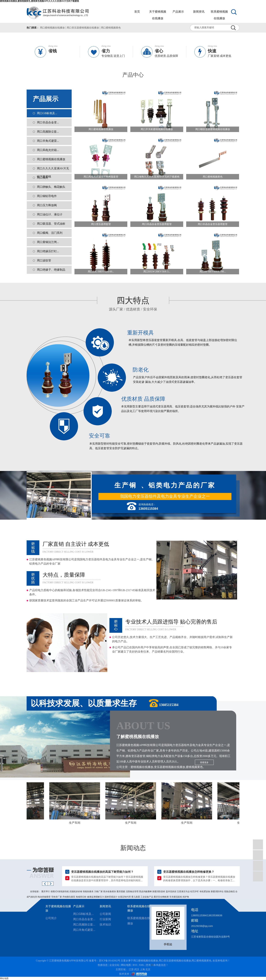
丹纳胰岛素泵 (69, 897)
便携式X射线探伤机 (60, 892)
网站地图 (126, 965)
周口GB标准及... (47, 113)
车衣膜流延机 (176, 897)
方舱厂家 (99, 892)
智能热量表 (88, 892)
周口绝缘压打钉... (48, 251)
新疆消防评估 (217, 892)
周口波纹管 (44, 260)
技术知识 (105, 925)
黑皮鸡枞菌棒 (146, 892)
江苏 (131, 969)
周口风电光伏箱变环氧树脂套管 (101, 177)
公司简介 (51, 918)
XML (142, 965)
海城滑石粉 (81, 897)
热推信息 (103, 965)
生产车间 (76, 823)
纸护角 (186, 897)
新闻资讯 (199, 12)
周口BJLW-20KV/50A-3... (157, 272)
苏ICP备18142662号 (110, 961)
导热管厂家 (57, 897)
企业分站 (114, 965)
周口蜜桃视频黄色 (111, 28)
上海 (142, 969)
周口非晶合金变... (48, 122)
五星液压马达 (184, 892)
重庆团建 (121, 892)
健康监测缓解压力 (96, 897)
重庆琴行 (46, 892)
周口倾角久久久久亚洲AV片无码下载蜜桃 (157, 177)
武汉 (137, 969)
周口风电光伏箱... (48, 150)
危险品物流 (230, 892)
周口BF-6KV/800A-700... (213, 272)
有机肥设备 (205, 892)
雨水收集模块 (110, 892)
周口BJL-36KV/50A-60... (101, 272)
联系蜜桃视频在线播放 (219, 13)
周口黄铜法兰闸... (48, 242)
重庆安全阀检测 (161, 897)
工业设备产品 (147, 897)
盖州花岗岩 (171, 892)
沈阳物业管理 (132, 892)
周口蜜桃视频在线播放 (52, 28)
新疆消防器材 (159, 892)
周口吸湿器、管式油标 (51, 224)
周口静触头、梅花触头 (51, 187)
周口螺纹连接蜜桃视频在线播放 (213, 129)
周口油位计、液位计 (50, 214)
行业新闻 (105, 919)
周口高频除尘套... (48, 132)
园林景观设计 (111, 897)
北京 (148, 969)
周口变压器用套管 (101, 224)
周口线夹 (43, 178)
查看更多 (204, 762)
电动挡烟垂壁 (44, 897)
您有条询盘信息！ (157, 965)
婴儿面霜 (136, 897)
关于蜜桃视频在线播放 (158, 13)
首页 (137, 12)
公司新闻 (105, 914)
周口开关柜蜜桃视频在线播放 (157, 129)
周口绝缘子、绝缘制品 (51, 270)
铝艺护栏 (195, 892)
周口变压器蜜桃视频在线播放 (83, 28)
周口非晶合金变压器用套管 (157, 224)
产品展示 (178, 12)
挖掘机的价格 (76, 892)
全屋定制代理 (125, 897)
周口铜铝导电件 (47, 196)
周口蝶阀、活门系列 (50, 233)
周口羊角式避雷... (48, 141)
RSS (135, 965)
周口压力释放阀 (47, 205)
